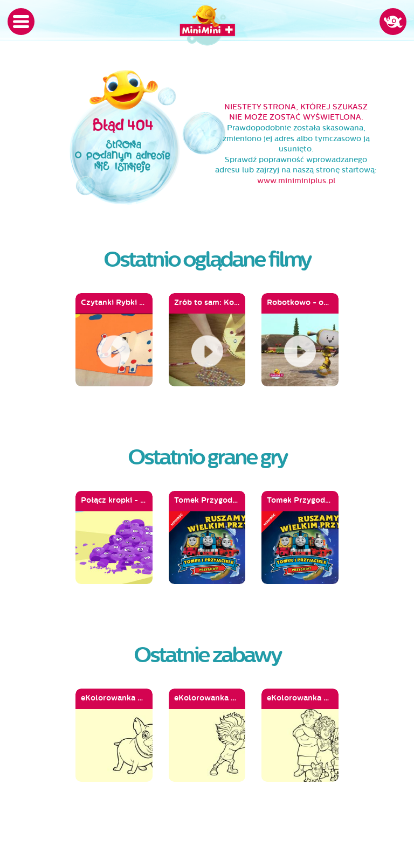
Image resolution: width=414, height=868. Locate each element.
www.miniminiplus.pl (296, 181)
